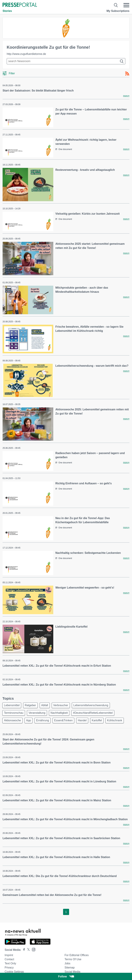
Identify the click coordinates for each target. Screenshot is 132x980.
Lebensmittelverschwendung (91, 705)
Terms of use (73, 959)
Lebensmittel (12, 705)
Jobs (67, 963)
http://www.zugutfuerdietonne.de (26, 54)
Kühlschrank (115, 720)
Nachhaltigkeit (59, 713)
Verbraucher (61, 705)
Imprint (9, 955)
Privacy (9, 968)
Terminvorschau (14, 713)
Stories (7, 11)
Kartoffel (97, 720)
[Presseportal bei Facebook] (23, 950)
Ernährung (43, 720)
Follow (66, 976)
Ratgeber (30, 705)
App (29, 720)
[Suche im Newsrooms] (66, 61)
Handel (82, 720)
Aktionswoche (12, 720)
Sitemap (70, 968)
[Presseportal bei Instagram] (33, 949)
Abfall (45, 705)
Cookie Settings (14, 972)
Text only (10, 963)
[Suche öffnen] (116, 5)
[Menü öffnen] (126, 5)
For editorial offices (76, 955)
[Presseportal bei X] (27, 950)
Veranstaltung (37, 713)
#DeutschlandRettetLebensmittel (93, 713)
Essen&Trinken (63, 720)
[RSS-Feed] (127, 74)
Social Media (72, 972)
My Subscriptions (118, 11)
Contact (9, 959)
